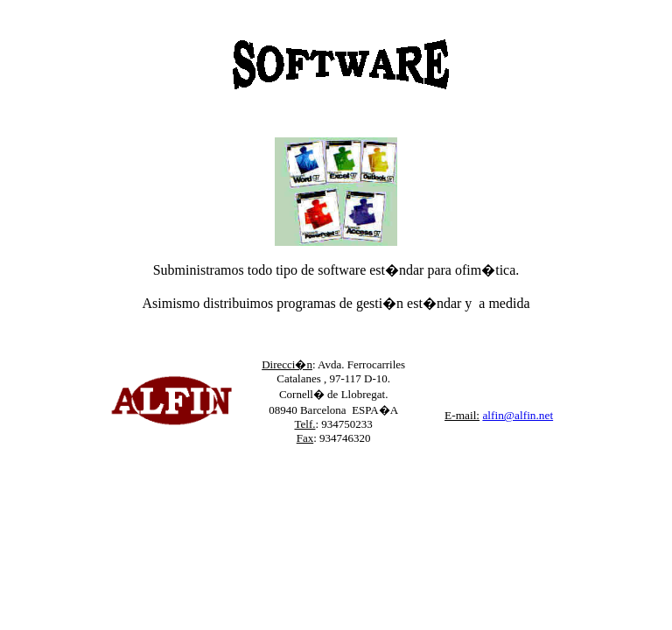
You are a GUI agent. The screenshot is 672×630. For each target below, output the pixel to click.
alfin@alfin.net (518, 415)
